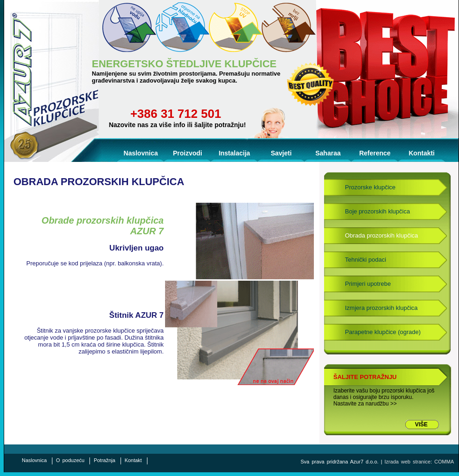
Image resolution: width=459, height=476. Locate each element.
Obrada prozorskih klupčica (382, 235)
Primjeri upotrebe (368, 284)
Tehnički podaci (366, 260)
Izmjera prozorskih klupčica (381, 308)
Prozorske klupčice (370, 187)
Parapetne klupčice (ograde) (383, 332)
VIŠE (421, 425)
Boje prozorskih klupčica (377, 211)
